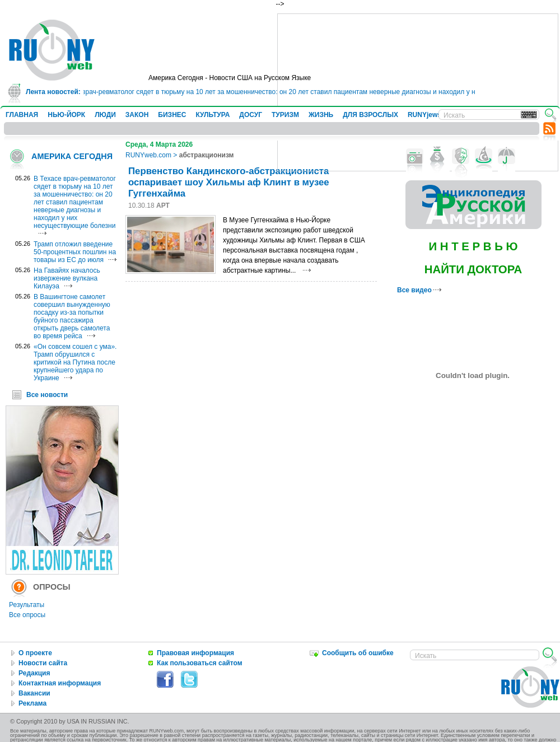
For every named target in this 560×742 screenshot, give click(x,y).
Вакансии (34, 693)
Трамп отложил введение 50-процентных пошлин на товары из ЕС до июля (75, 252)
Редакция (34, 673)
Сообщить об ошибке (358, 653)
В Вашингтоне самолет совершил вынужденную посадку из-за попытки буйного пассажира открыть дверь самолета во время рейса (72, 316)
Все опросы (27, 615)
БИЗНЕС (172, 115)
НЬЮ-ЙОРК (66, 115)
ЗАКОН (137, 115)
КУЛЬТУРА (213, 115)
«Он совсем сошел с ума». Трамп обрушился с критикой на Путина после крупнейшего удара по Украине (75, 362)
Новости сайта (43, 663)
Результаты (27, 605)
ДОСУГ (251, 115)
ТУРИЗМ (285, 115)
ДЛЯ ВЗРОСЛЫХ (370, 115)
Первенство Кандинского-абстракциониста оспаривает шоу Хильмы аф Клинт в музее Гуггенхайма (229, 182)
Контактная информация (60, 683)
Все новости (47, 395)
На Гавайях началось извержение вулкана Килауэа (67, 278)
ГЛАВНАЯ (22, 115)
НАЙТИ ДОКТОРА (473, 269)
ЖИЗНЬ (321, 115)
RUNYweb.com (148, 155)
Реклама (32, 703)
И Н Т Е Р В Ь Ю (473, 246)
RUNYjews (424, 115)
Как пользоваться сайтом (200, 663)
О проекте (35, 653)
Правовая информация (195, 653)
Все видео (419, 290)
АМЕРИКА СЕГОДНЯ (72, 156)
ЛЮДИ (105, 115)
